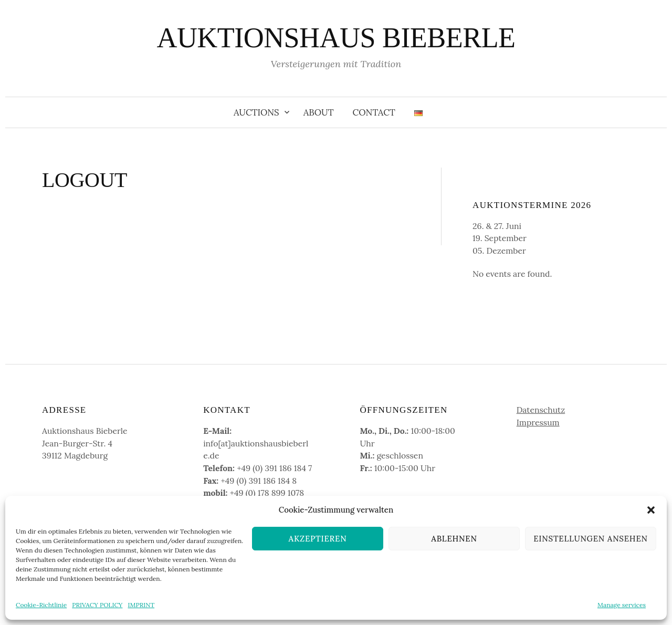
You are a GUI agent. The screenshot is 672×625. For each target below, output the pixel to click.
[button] (651, 510)
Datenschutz (541, 410)
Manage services (622, 605)
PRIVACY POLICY (97, 605)
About (319, 112)
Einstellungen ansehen (591, 539)
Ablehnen (454, 539)
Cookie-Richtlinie (41, 605)
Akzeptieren (318, 539)
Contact (374, 112)
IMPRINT (141, 605)
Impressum (538, 422)
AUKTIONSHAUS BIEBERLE (336, 38)
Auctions (256, 112)
